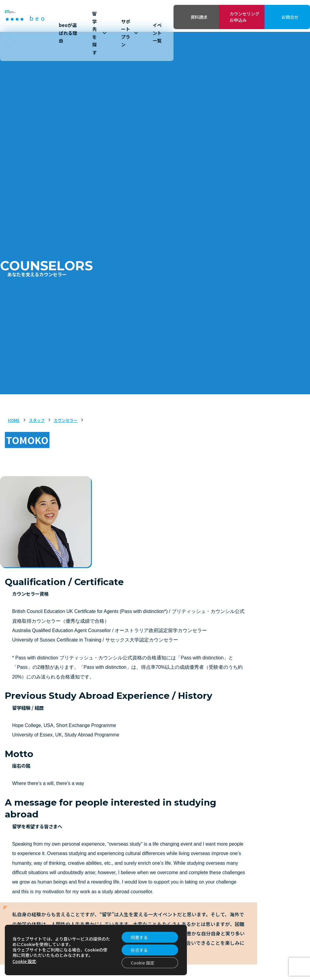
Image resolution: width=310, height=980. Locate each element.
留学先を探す (99, 33)
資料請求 (199, 17)
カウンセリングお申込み (244, 17)
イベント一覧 (157, 33)
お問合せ (290, 17)
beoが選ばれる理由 (68, 33)
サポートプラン (129, 33)
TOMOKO (27, 440)
